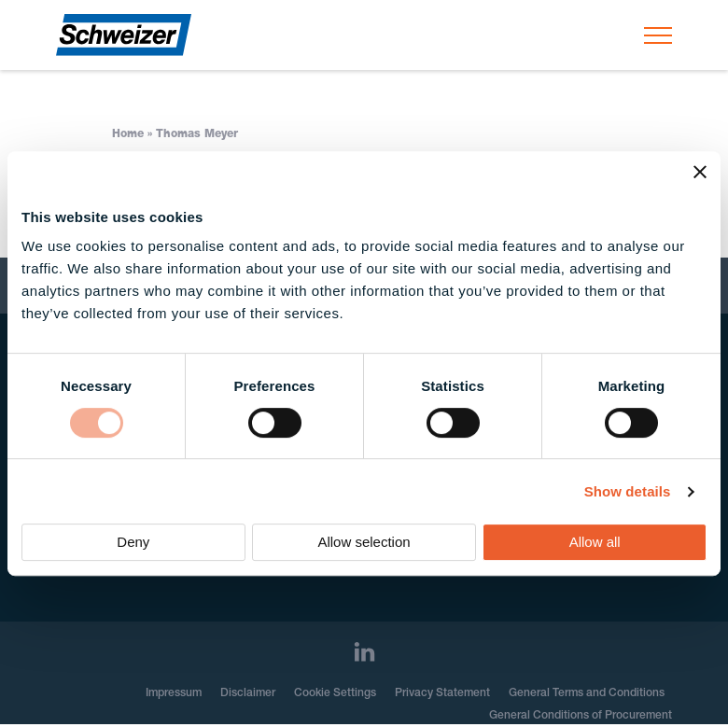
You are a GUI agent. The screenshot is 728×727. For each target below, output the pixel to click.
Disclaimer (248, 693)
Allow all (595, 542)
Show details (628, 491)
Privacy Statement (442, 693)
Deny (133, 542)
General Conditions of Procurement (581, 716)
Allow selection (364, 542)
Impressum (174, 693)
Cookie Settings (335, 693)
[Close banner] (700, 172)
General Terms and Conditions (587, 693)
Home (128, 134)
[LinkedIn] (364, 652)
